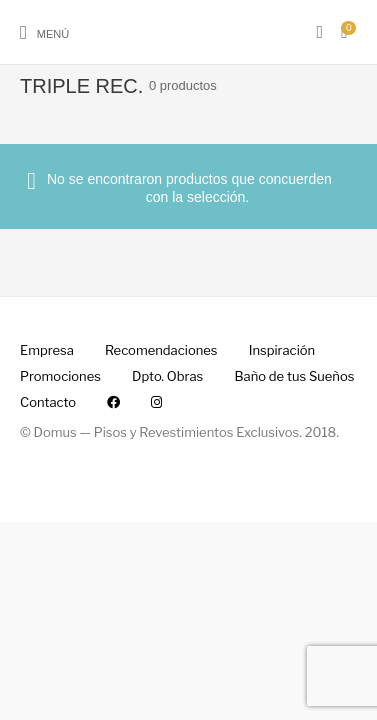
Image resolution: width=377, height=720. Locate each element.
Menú (53, 34)
